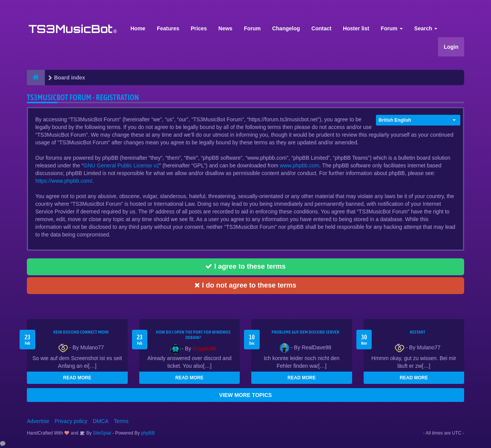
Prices (199, 28)
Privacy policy (71, 421)
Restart (418, 332)
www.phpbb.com (299, 165)
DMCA (101, 421)
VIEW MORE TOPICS (245, 395)
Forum (252, 28)
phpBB (148, 433)
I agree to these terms (245, 266)
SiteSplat (101, 433)
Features (168, 28)
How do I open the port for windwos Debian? (193, 335)
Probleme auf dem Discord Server (306, 332)
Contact (321, 28)
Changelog (286, 28)
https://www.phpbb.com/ (64, 181)
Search (426, 28)
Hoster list (356, 28)
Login (451, 47)
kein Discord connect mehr (81, 332)
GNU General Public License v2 (121, 165)
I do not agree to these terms (245, 285)
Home (138, 28)
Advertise (38, 421)
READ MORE (77, 378)
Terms (121, 421)
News (225, 28)
